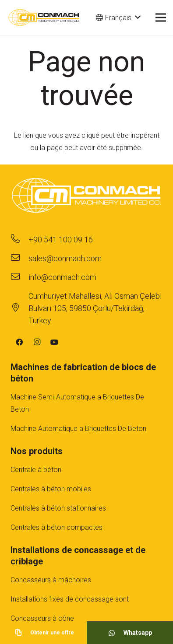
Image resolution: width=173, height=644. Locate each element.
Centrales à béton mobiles (51, 489)
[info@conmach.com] (19, 277)
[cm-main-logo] (44, 18)
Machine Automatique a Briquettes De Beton (78, 429)
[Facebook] (19, 342)
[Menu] (161, 17)
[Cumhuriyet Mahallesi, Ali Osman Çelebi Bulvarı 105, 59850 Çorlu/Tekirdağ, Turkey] (19, 308)
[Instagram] (37, 342)
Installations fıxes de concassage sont (70, 599)
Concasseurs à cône (42, 618)
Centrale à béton (36, 470)
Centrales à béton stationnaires (58, 508)
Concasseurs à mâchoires (51, 580)
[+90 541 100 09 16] (19, 240)
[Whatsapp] (116, 633)
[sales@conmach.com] (19, 259)
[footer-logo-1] (86, 197)
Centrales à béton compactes (56, 527)
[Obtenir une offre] (22, 633)
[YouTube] (54, 342)
